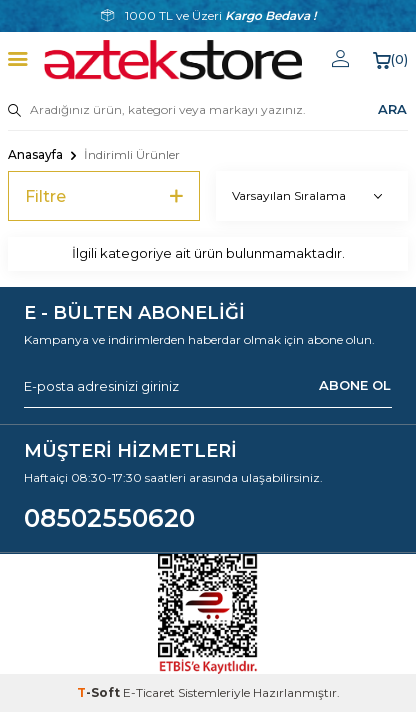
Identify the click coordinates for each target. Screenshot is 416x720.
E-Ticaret (149, 692)
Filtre (104, 196)
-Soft (100, 692)
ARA (392, 109)
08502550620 (109, 518)
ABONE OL (355, 385)
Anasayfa (35, 154)
